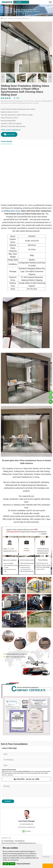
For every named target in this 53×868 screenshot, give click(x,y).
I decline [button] (12, 864)
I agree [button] (6, 864)
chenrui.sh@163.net (11, 843)
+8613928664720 (19, 841)
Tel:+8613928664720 (26, 824)
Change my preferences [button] (23, 864)
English (18, 2)
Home (5, 18)
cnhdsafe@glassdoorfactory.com (27, 843)
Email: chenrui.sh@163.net (11, 130)
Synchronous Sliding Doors (22, 18)
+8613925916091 (9, 841)
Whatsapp (26, 831)
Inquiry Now (9, 134)
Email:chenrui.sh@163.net (26, 827)
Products (10, 18)
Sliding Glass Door (12, 211)
